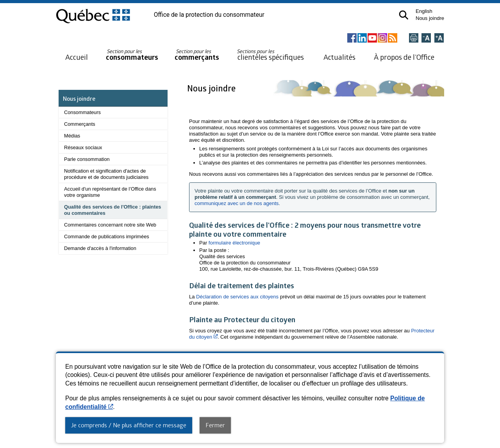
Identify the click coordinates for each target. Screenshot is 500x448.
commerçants (197, 55)
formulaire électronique (234, 243)
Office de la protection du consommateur (209, 15)
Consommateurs (82, 112)
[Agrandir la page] (439, 38)
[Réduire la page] (426, 38)
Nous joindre (430, 18)
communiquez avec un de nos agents (237, 203)
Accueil (77, 57)
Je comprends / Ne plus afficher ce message (129, 425)
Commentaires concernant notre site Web (110, 225)
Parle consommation (87, 159)
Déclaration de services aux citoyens (237, 297)
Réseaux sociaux (83, 147)
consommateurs (132, 55)
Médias (72, 136)
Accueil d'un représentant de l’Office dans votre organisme (110, 192)
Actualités (339, 57)
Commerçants (80, 124)
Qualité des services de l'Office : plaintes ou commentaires (112, 210)
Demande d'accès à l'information (100, 248)
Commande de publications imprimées (107, 236)
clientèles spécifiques (270, 55)
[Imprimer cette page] (414, 38)
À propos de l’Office (404, 57)
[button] (404, 15)
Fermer (215, 425)
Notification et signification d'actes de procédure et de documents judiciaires (106, 174)
